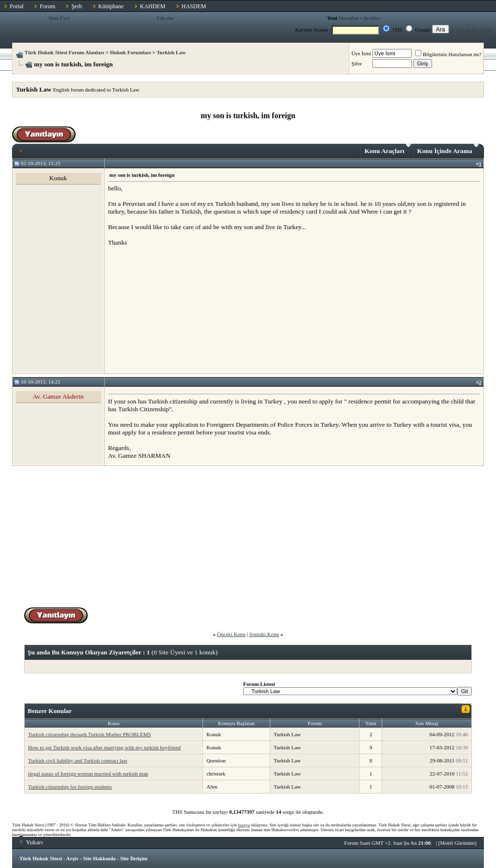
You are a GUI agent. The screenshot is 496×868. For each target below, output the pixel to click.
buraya (244, 825)
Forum (47, 6)
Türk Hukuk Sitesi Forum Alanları (64, 52)
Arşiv (73, 858)
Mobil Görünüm (458, 843)
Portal (17, 6)
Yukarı (31, 842)
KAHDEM (153, 6)
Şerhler (372, 18)
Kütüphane (111, 6)
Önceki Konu (231, 634)
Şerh (77, 6)
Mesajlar (349, 18)
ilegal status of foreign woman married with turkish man (88, 774)
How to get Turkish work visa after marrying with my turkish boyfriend (104, 747)
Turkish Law (171, 52)
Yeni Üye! (59, 18)
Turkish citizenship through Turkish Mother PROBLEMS (90, 734)
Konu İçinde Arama (448, 149)
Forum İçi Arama (475, 30)
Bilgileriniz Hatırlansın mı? (448, 54)
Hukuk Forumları (131, 52)
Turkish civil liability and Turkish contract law (78, 760)
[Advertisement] (181, 310)
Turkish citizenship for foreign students (70, 787)
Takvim (165, 18)
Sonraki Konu (264, 634)
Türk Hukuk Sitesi (41, 858)
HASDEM (194, 6)
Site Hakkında (99, 858)
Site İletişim (134, 858)
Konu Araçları (388, 149)
